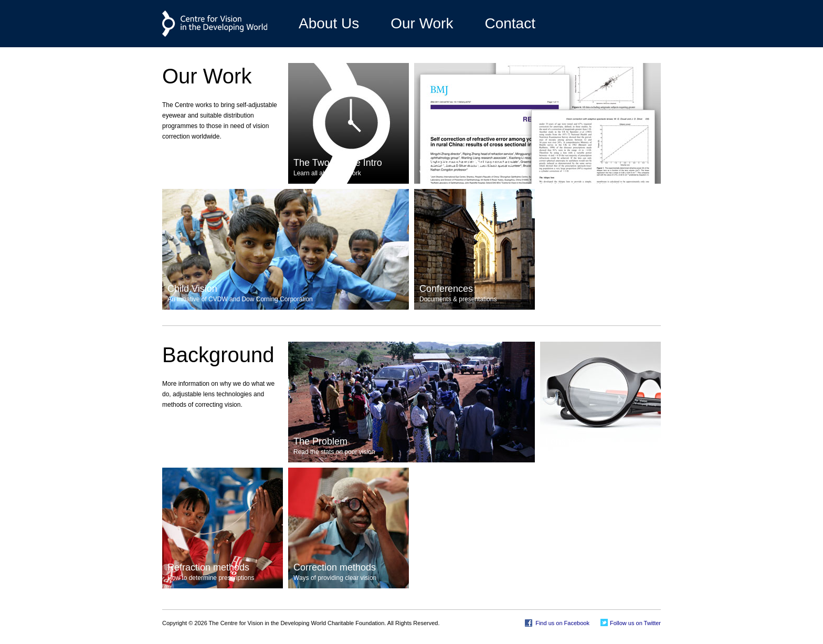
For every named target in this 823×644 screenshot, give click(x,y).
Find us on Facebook (562, 623)
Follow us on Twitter (635, 623)
